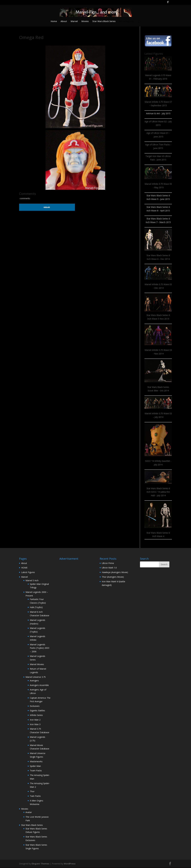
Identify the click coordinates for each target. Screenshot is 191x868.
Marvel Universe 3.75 (36, 677)
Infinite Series (36, 715)
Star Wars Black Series (104, 22)
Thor (32, 792)
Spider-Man (35, 766)
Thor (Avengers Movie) (113, 577)
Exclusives (35, 706)
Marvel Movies (37, 665)
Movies (85, 22)
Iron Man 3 (35, 725)
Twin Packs (35, 796)
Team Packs (36, 771)
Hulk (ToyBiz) (36, 608)
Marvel (74, 22)
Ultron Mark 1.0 (109, 568)
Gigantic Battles (37, 711)
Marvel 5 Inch (32, 581)
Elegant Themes (41, 864)
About (63, 22)
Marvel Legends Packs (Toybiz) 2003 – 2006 (40, 648)
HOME (24, 568)
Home (53, 22)
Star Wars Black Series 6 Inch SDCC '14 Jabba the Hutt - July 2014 (158, 492)
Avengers (34, 681)
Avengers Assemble (39, 685)
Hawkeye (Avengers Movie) (115, 573)
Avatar (29, 813)
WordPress (70, 864)
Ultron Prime (108, 563)
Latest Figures (28, 573)
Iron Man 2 (35, 720)
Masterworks (36, 762)
